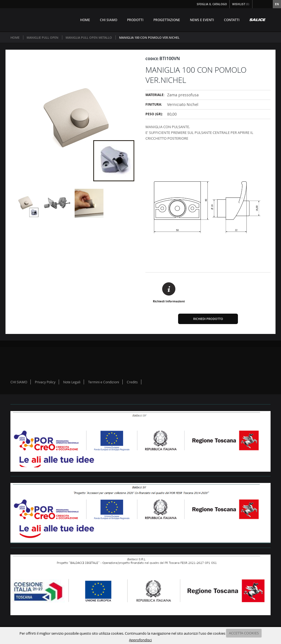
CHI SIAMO (109, 20)
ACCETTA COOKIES (244, 633)
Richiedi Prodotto (208, 319)
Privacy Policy (45, 382)
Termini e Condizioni (104, 382)
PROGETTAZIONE (167, 20)
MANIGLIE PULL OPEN (43, 37)
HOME (85, 20)
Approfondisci (140, 640)
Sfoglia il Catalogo (212, 4)
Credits (132, 382)
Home (15, 37)
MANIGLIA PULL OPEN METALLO (89, 37)
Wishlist (241, 4)
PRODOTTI (135, 20)
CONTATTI (232, 20)
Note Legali (72, 382)
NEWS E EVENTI (202, 20)
